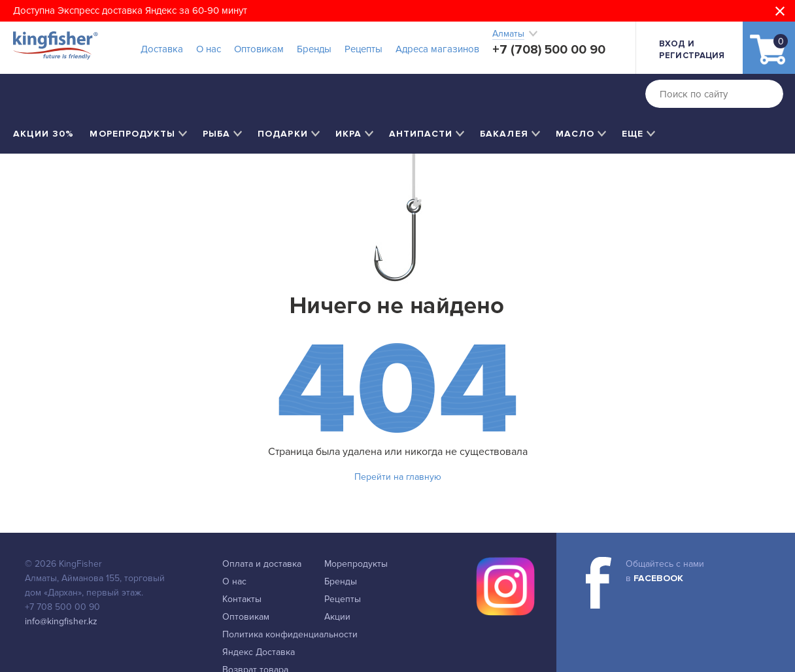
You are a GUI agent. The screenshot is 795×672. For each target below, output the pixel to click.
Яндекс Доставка (259, 652)
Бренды (314, 49)
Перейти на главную (398, 477)
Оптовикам (259, 49)
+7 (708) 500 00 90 (549, 50)
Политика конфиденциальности (290, 634)
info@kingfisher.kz (61, 621)
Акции (337, 617)
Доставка (162, 49)
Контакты (242, 599)
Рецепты (364, 49)
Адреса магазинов (437, 49)
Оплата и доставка (262, 564)
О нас (209, 49)
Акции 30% (43, 134)
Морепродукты (356, 564)
